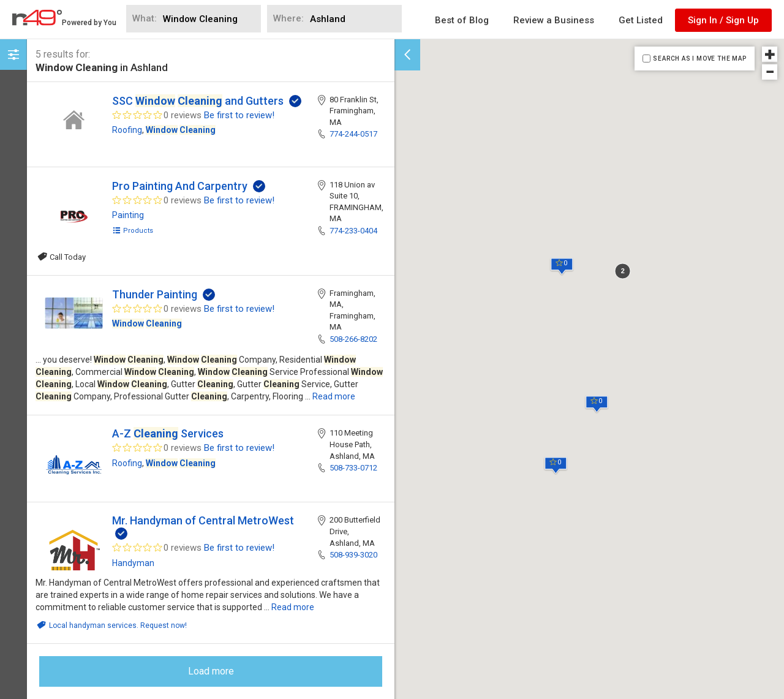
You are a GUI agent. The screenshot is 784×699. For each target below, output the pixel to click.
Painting (128, 215)
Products (133, 231)
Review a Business (554, 20)
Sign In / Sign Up (723, 20)
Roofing (127, 130)
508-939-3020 (353, 555)
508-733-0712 (353, 468)
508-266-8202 (353, 339)
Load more (211, 671)
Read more (334, 396)
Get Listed (641, 20)
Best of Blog (462, 20)
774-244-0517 (353, 134)
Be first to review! (239, 115)
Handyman (133, 563)
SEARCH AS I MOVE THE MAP (699, 59)
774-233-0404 (353, 231)
